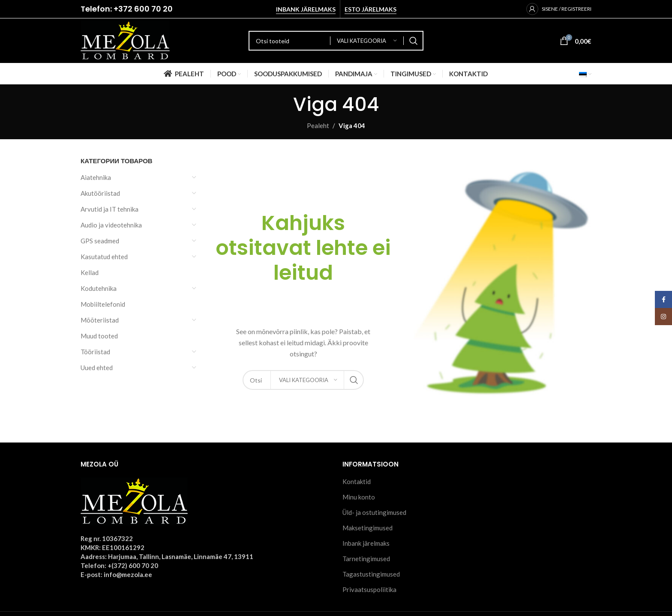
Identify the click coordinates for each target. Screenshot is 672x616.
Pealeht (318, 126)
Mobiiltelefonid (103, 304)
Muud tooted (99, 336)
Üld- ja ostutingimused (374, 512)
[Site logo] (125, 40)
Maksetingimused (367, 528)
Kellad (90, 272)
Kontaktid (357, 481)
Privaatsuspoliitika (369, 589)
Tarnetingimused (366, 559)
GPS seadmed (100, 241)
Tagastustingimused (371, 574)
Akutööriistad (100, 193)
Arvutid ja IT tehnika (109, 209)
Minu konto (359, 497)
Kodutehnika (99, 288)
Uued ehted (97, 368)
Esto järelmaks (370, 9)
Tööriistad (95, 352)
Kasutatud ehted (104, 257)
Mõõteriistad (100, 320)
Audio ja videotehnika (111, 225)
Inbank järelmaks (306, 9)
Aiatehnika (96, 177)
